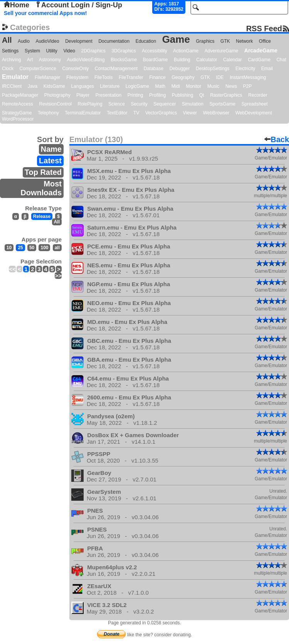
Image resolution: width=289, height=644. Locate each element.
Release (42, 216)
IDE (220, 77)
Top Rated (43, 172)
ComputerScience (38, 69)
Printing (135, 95)
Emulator (15, 77)
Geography (183, 77)
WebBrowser (216, 113)
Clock (8, 69)
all (57, 248)
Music (213, 86)
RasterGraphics (226, 95)
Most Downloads (41, 188)
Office (265, 41)
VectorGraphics (161, 113)
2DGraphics (93, 51)
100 (44, 248)
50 (32, 248)
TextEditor (117, 113)
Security (139, 104)
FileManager (48, 77)
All (7, 40)
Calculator (207, 60)
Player (83, 95)
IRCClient (12, 86)
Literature (110, 86)
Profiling (157, 95)
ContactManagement (116, 69)
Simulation (193, 104)
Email (267, 69)
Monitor (193, 86)
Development (79, 41)
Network (244, 41)
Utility (52, 51)
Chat (281, 60)
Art (30, 60)
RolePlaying (90, 104)
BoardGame (155, 60)
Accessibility (154, 51)
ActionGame (186, 51)
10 (9, 248)
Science (117, 104)
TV (136, 113)
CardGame (259, 60)
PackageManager (20, 95)
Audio (24, 41)
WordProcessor (18, 119)
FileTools (103, 77)
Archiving (11, 60)
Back (277, 139)
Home (17, 5)
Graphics (205, 41)
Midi (176, 86)
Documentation (114, 41)
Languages (82, 86)
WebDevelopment (254, 113)
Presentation (108, 95)
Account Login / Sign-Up (79, 5)
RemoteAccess (18, 104)
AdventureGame (221, 51)
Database (154, 69)
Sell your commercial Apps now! (45, 13)
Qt (202, 95)
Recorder (258, 95)
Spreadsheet (254, 104)
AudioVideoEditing (86, 60)
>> (58, 276)
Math (160, 86)
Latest (50, 161)
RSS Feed (264, 28)
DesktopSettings (213, 69)
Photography (57, 95)
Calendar (233, 60)
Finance (157, 77)
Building (182, 60)
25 (20, 248)
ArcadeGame (261, 50)
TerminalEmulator (83, 113)
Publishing (182, 95)
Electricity (245, 69)
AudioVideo (47, 41)
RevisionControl (55, 104)
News (231, 86)
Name (51, 149)
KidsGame (54, 86)
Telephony (48, 113)
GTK (225, 41)
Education (146, 41)
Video (69, 51)
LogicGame (137, 86)
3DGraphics (123, 51)
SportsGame (223, 104)
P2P (247, 86)
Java (33, 86)
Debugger (180, 69)
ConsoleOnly (76, 69)
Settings (10, 51)
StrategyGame (17, 113)
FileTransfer (131, 77)
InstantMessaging (248, 77)
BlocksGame (124, 60)
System (32, 51)
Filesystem (77, 77)
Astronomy (50, 60)
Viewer (190, 113)
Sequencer (165, 104)
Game (176, 39)
